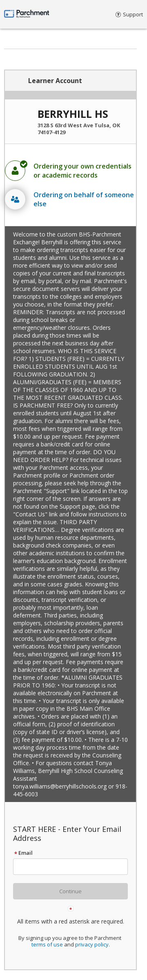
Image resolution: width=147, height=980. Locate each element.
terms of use (47, 944)
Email (23, 853)
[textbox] (74, 867)
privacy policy (92, 944)
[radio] (70, 171)
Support (129, 14)
